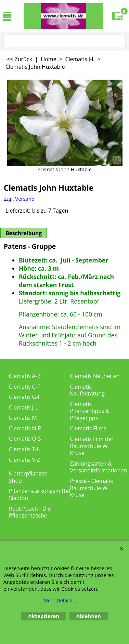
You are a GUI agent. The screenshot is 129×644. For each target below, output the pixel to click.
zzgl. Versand (19, 199)
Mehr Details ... (60, 600)
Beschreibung (24, 233)
